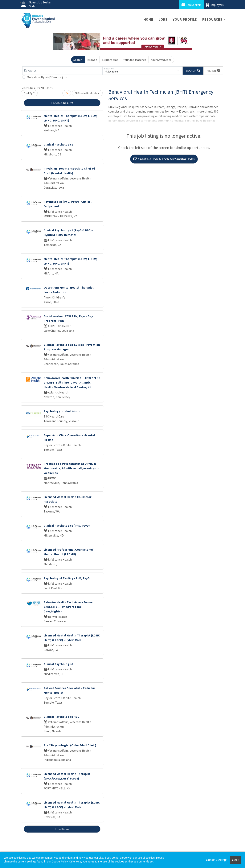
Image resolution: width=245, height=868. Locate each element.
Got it (236, 860)
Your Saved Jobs (161, 60)
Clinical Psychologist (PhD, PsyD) (67, 525)
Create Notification (87, 93)
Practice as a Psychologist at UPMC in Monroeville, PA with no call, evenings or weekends (72, 468)
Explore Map (110, 60)
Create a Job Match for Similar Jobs (164, 159)
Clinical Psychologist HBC (62, 717)
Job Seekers (192, 5)
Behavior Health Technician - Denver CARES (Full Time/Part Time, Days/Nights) (69, 607)
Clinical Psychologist (58, 144)
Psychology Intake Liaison (62, 411)
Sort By (28, 93)
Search (78, 60)
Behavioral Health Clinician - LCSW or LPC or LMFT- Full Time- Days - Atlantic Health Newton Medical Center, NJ (72, 382)
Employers (215, 5)
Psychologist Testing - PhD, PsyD (67, 578)
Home (148, 19)
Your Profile (185, 19)
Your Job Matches (135, 60)
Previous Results (62, 103)
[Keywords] (62, 71)
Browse (92, 60)
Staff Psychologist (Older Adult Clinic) (70, 745)
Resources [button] (212, 19)
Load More (62, 829)
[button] (213, 71)
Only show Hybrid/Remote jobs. (47, 77)
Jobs (163, 19)
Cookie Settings (217, 860)
